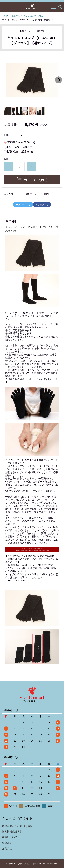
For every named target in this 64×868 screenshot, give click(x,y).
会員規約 (7, 843)
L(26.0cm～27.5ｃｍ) (20, 152)
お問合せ (7, 848)
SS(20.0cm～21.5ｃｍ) (21, 142)
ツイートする (23, 205)
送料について (10, 837)
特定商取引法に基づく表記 (17, 826)
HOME (5, 16)
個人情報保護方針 (12, 832)
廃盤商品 (16, 16)
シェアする (42, 205)
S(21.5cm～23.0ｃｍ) (20, 147)
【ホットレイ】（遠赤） (34, 16)
